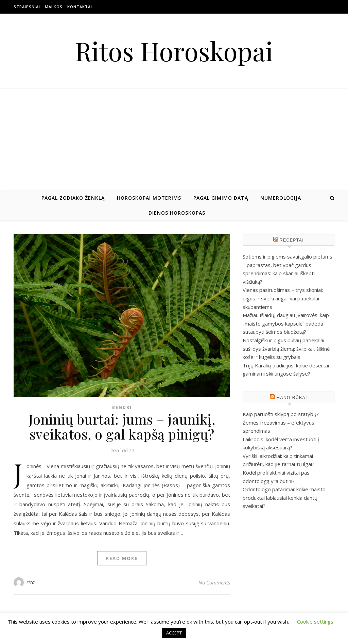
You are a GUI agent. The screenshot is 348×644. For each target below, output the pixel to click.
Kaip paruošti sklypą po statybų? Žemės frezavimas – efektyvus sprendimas (281, 422)
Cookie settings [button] (315, 622)
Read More (122, 558)
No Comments (214, 582)
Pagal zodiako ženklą (73, 198)
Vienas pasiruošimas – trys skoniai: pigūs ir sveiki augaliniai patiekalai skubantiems (283, 298)
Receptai (292, 240)
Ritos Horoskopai (174, 51)
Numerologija (281, 198)
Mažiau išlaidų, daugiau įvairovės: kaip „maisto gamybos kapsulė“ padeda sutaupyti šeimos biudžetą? (286, 323)
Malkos (54, 7)
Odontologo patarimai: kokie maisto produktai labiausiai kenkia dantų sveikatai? (284, 498)
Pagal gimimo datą (221, 198)
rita (31, 582)
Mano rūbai (292, 398)
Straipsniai (27, 7)
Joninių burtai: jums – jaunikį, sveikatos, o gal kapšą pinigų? (122, 426)
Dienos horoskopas (177, 213)
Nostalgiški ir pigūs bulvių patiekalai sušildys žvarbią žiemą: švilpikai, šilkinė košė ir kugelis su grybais (286, 349)
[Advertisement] (174, 139)
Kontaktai (80, 7)
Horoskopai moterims (149, 198)
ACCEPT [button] (174, 633)
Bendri (122, 407)
